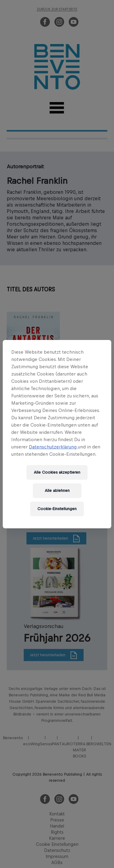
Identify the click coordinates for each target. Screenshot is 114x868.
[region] (57, 434)
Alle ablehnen (57, 491)
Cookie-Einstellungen (57, 509)
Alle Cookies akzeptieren (57, 472)
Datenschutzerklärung (53, 447)
